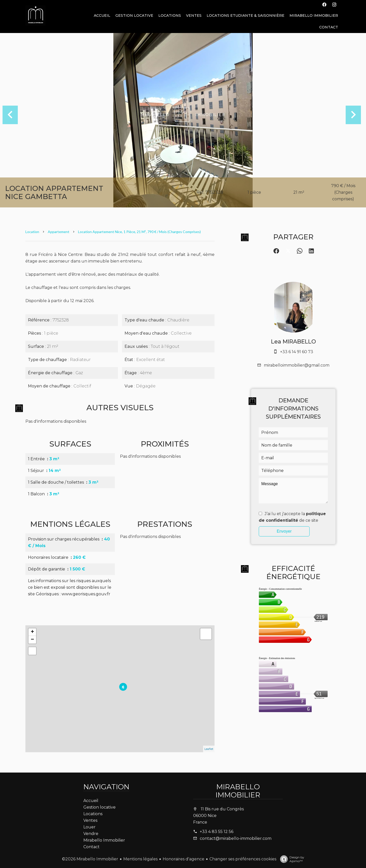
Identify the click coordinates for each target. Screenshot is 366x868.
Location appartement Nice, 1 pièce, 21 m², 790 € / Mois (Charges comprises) (139, 232)
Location (32, 232)
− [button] (32, 640)
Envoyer (284, 531)
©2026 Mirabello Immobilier (90, 859)
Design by (291, 859)
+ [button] (32, 632)
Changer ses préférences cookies (243, 859)
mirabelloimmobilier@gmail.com (297, 365)
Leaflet (209, 749)
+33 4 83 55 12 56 (217, 832)
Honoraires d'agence (184, 859)
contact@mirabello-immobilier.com (236, 838)
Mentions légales (140, 859)
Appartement (59, 232)
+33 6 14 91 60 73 (297, 352)
